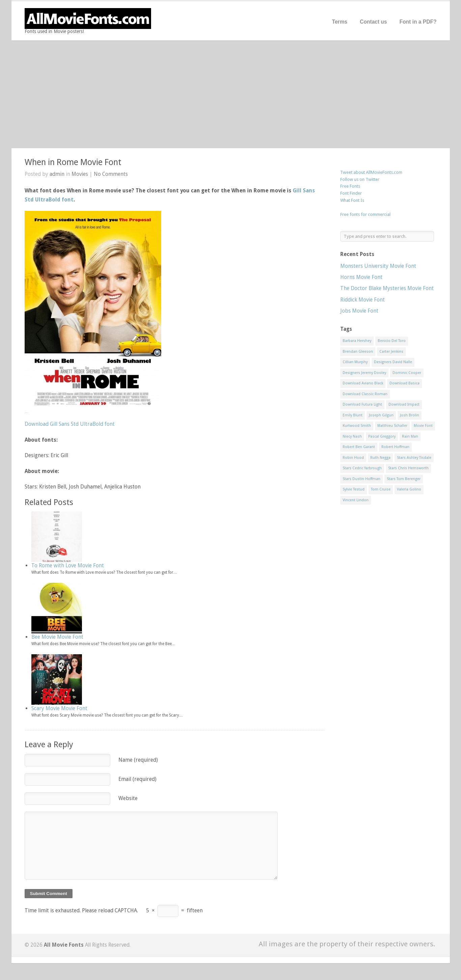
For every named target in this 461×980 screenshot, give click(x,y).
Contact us (373, 22)
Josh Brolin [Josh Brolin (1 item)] (410, 415)
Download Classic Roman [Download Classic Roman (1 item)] (365, 394)
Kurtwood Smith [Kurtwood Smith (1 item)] (357, 426)
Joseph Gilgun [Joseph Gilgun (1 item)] (381, 415)
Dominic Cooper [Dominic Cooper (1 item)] (407, 373)
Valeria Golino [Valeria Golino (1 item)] (409, 489)
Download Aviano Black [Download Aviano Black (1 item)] (363, 383)
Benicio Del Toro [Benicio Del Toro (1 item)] (392, 341)
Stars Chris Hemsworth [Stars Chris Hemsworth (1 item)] (408, 468)
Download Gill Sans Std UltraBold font (70, 424)
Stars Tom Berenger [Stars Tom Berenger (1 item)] (404, 479)
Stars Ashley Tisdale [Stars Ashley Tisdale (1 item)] (414, 458)
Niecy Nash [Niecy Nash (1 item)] (352, 436)
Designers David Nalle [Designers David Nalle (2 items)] (393, 362)
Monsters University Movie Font (378, 266)
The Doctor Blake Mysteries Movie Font (387, 288)
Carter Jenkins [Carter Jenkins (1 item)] (391, 352)
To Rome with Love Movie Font (68, 565)
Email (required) (137, 779)
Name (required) (138, 760)
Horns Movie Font (361, 277)
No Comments (111, 174)
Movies (80, 174)
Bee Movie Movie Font (57, 637)
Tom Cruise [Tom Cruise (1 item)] (381, 489)
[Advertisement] (231, 94)
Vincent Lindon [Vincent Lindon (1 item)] (356, 500)
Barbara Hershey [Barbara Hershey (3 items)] (357, 341)
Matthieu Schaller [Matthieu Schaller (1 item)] (392, 426)
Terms (340, 22)
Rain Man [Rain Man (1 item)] (410, 436)
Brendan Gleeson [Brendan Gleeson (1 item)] (358, 352)
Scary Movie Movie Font (59, 708)
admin (57, 174)
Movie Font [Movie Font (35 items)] (423, 426)
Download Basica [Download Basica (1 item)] (405, 383)
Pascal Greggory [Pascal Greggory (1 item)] (382, 436)
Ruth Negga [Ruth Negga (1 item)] (380, 458)
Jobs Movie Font (359, 311)
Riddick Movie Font (363, 300)
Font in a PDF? (418, 22)
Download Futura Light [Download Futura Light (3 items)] (362, 404)
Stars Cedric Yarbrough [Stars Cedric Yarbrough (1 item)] (362, 468)
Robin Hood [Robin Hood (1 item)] (353, 458)
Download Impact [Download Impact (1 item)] (404, 404)
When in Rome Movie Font (73, 162)
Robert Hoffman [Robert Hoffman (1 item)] (395, 447)
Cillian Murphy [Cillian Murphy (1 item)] (355, 362)
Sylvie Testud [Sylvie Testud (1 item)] (354, 489)
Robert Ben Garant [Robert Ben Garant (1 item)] (359, 447)
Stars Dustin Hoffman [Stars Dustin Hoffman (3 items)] (362, 479)
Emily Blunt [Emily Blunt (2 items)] (353, 415)
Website (128, 798)
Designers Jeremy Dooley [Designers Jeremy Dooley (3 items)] (364, 373)
